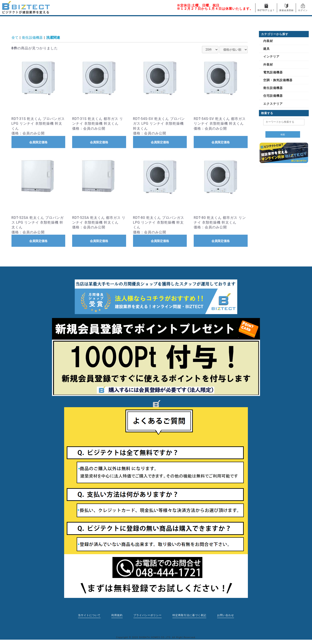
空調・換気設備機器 (278, 80)
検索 (283, 135)
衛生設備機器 (32, 38)
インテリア (271, 56)
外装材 (268, 65)
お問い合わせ (226, 615)
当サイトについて (89, 615)
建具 (266, 49)
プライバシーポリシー (148, 615)
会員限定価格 (38, 142)
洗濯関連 (53, 38)
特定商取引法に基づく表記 (189, 615)
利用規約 (117, 615)
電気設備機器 (273, 72)
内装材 (268, 41)
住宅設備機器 (273, 96)
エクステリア (273, 104)
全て (15, 38)
